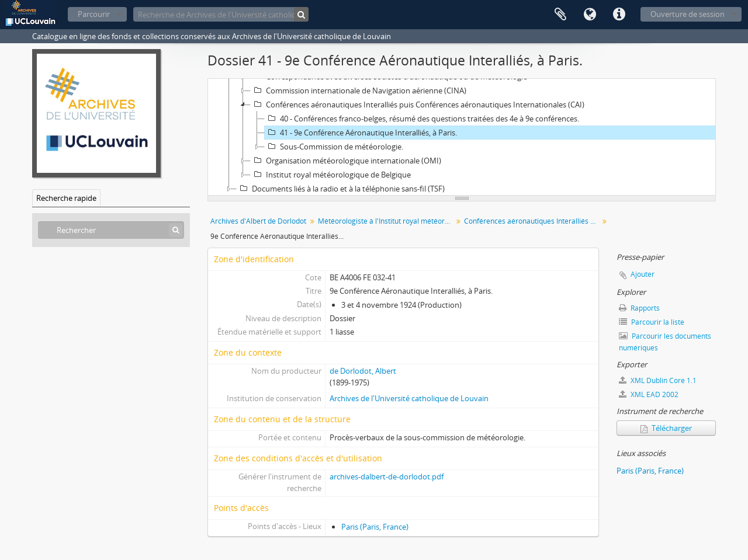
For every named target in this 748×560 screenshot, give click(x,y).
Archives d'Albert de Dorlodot (258, 221)
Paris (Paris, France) (375, 527)
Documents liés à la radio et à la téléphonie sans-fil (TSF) (341, 189)
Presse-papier (560, 15)
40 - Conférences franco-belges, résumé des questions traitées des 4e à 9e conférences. (422, 119)
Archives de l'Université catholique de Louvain (409, 398)
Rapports (639, 308)
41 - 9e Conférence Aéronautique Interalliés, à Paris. (361, 133)
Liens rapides (619, 15)
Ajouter (643, 274)
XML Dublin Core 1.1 (658, 380)
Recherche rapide (66, 198)
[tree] (462, 137)
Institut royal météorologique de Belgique (331, 175)
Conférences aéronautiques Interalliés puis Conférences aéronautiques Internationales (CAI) (418, 105)
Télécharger (666, 428)
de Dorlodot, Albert (363, 371)
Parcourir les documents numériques (665, 342)
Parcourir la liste (652, 322)
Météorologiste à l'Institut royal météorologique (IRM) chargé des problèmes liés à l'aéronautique (387, 221)
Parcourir (94, 14)
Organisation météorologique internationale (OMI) (346, 161)
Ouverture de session (688, 14)
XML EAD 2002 (649, 394)
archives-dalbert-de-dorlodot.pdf (387, 476)
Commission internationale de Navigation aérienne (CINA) (359, 91)
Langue (590, 15)
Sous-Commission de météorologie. (334, 147)
